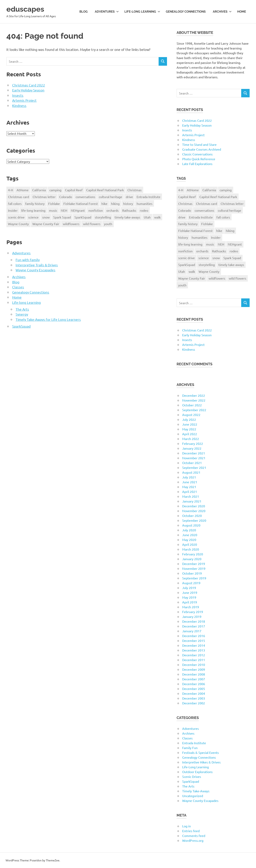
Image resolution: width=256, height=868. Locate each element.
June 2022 (190, 424)
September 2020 (194, 520)
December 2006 (194, 684)
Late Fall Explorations (197, 164)
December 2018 (194, 621)
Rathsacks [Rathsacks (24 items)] (129, 210)
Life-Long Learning (195, 767)
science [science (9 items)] (33, 217)
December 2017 (194, 626)
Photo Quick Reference (199, 159)
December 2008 (194, 674)
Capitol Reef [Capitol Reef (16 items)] (74, 190)
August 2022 (191, 415)
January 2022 (192, 448)
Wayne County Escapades (35, 270)
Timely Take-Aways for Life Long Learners (48, 319)
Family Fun (190, 748)
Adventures (107, 12)
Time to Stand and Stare (199, 144)
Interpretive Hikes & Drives (201, 762)
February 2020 (193, 554)
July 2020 (189, 530)
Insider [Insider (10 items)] (13, 210)
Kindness (19, 105)
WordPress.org (193, 840)
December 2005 (194, 689)
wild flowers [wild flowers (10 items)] (92, 224)
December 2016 (194, 636)
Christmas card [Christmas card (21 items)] (18, 197)
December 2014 (194, 645)
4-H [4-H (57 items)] (10, 190)
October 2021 (192, 463)
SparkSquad (21, 326)
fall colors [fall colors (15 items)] (15, 203)
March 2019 (191, 607)
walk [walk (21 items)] (157, 217)
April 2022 (190, 434)
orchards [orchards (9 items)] (112, 210)
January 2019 (192, 616)
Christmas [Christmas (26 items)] (134, 190)
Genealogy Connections (186, 12)
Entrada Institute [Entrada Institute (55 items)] (148, 197)
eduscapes (26, 9)
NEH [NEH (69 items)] (64, 210)
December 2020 (194, 506)
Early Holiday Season (28, 90)
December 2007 (194, 679)
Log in (186, 826)
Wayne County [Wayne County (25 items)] (18, 224)
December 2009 (194, 669)
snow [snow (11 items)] (46, 217)
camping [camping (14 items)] (55, 190)
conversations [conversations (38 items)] (85, 197)
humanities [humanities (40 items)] (144, 203)
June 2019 (190, 592)
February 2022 (193, 443)
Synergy (22, 314)
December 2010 (194, 665)
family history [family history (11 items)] (35, 203)
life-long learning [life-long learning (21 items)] (33, 210)
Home (242, 12)
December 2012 (194, 655)
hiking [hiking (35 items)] (115, 203)
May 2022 (189, 429)
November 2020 (194, 511)
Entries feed (191, 831)
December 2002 (194, 703)
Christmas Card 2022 (29, 85)
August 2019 (191, 583)
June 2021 (190, 482)
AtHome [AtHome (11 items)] (23, 190)
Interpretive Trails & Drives (37, 265)
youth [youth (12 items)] (108, 224)
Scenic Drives (192, 776)
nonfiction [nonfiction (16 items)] (96, 210)
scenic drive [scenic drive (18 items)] (16, 217)
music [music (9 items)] (53, 210)
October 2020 (192, 516)
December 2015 (194, 640)
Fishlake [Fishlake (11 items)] (54, 203)
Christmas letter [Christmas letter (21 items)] (44, 197)
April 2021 (190, 491)
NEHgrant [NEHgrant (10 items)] (78, 210)
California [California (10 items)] (39, 190)
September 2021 (194, 467)
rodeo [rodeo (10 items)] (144, 210)
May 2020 (189, 540)
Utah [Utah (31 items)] (147, 217)
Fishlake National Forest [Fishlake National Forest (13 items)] (81, 203)
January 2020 (192, 559)
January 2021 (192, 501)
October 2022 (192, 405)
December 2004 (194, 693)
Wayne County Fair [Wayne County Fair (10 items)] (46, 224)
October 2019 (192, 573)
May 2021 (189, 487)
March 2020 (191, 549)
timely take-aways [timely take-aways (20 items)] (127, 217)
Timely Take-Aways (196, 791)
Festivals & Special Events (200, 752)
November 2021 (194, 458)
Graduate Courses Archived (202, 149)
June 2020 (190, 535)
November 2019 (194, 568)
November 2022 (194, 400)
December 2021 (194, 453)
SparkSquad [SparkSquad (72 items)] (83, 217)
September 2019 (194, 578)
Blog (83, 12)
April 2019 (190, 602)
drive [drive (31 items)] (129, 197)
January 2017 (192, 631)
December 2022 (194, 395)
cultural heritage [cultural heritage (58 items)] (110, 197)
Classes (18, 287)
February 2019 (193, 612)
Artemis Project (24, 100)
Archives (222, 12)
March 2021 (191, 496)
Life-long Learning (142, 12)
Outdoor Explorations (197, 772)
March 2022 (191, 439)
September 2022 (194, 410)
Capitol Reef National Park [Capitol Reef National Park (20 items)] (105, 190)
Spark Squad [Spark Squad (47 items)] (62, 217)
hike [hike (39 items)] (104, 203)
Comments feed (194, 836)
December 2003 (194, 698)
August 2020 (191, 525)
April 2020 (190, 544)
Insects (18, 95)
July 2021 (189, 477)
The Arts (22, 309)
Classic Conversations (197, 154)
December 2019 (194, 564)
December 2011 (194, 660)
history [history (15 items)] (128, 203)
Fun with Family (28, 260)
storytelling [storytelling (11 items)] (103, 217)
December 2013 (194, 650)
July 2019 (189, 588)
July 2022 (189, 419)
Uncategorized (193, 796)
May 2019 (189, 597)
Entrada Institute (194, 743)
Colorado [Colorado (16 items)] (66, 197)
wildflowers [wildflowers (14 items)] (71, 224)
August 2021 (191, 472)
